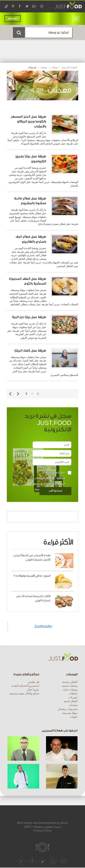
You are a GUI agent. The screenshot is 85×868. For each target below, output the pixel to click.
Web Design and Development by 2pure (42, 823)
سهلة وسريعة (70, 713)
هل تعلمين (33, 682)
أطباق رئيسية (70, 682)
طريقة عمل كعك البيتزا (30, 351)
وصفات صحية (70, 686)
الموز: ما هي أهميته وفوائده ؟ (32, 576)
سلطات (73, 693)
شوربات (73, 697)
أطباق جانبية (71, 701)
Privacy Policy (42, 831)
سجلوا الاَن (56, 491)
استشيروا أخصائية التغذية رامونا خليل (25, 688)
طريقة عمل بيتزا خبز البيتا (29, 317)
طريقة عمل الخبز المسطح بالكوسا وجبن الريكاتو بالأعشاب (28, 122)
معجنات (73, 705)
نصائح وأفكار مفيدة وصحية (24, 693)
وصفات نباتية (70, 690)
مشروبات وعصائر (68, 709)
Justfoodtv (43, 626)
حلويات (74, 717)
